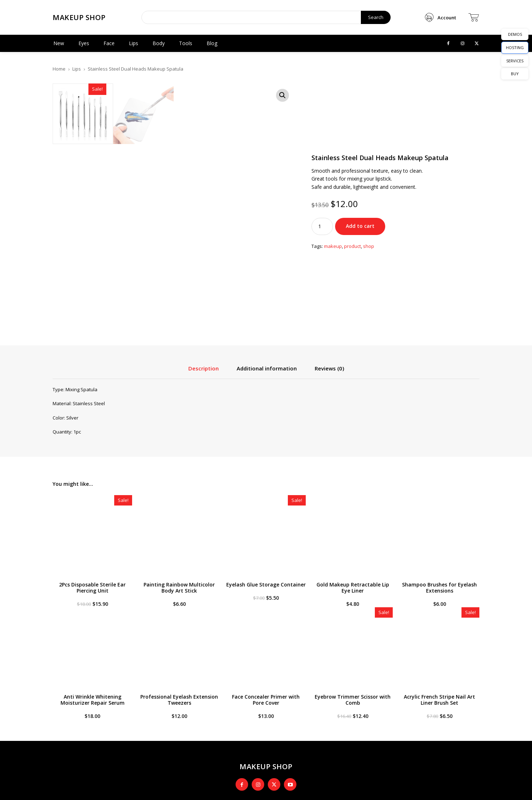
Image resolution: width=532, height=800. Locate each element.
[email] (425, 722)
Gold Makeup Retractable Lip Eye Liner (353, 446)
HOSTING (515, 47)
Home (59, 69)
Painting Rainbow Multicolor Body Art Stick (179, 446)
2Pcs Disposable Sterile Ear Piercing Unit (92, 446)
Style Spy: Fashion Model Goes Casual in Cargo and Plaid (195, 729)
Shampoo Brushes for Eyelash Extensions (439, 446)
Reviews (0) (329, 227)
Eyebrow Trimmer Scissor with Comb (353, 559)
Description (204, 227)
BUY (515, 74)
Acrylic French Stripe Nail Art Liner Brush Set (439, 559)
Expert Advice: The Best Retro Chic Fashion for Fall (197, 715)
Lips (77, 69)
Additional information (267, 227)
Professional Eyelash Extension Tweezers (179, 559)
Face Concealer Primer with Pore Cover (266, 559)
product (352, 176)
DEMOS (515, 34)
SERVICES (515, 61)
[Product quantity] (322, 156)
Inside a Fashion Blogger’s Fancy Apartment (190, 760)
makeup (333, 176)
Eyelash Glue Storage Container (266, 443)
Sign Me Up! (425, 741)
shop (369, 176)
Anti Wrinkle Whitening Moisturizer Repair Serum (93, 559)
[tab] (204, 230)
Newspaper (215, 790)
